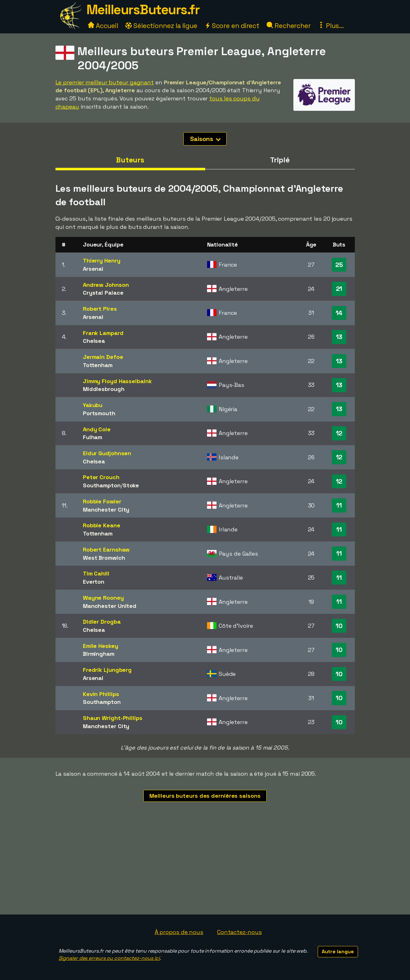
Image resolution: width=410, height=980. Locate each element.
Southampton (102, 485)
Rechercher (289, 26)
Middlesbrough (104, 389)
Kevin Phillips (101, 694)
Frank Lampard (103, 333)
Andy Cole (97, 429)
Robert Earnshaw (106, 549)
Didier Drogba (102, 622)
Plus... (331, 26)
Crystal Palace (103, 293)
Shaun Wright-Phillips (113, 718)
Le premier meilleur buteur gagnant (105, 82)
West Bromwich (104, 558)
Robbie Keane (102, 525)
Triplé (280, 160)
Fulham (92, 437)
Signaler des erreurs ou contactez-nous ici (109, 958)
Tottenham (98, 365)
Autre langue (338, 952)
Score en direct (232, 26)
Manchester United (110, 606)
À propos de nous (179, 932)
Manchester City (106, 510)
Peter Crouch (101, 477)
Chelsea (94, 341)
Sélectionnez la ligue (161, 26)
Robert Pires (100, 309)
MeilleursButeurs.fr (143, 10)
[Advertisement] (205, 867)
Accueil (103, 26)
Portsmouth (99, 413)
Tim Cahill (96, 573)
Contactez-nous (240, 932)
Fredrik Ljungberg (107, 670)
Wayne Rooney (103, 598)
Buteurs (130, 160)
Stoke (131, 485)
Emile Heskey (101, 646)
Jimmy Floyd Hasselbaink (117, 381)
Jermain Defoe (103, 357)
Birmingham (99, 654)
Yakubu (93, 405)
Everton (94, 582)
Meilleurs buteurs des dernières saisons (205, 796)
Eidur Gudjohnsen (107, 453)
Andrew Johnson (106, 285)
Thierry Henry (102, 261)
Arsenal (93, 269)
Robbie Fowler (102, 501)
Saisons (205, 139)
